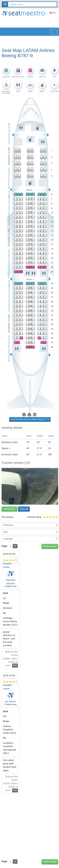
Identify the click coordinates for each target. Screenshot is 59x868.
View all (24, 509)
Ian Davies (10, 701)
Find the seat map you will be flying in (30, 419)
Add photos (9, 509)
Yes (15, 665)
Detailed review (7, 565)
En (52, 13)
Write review (50, 546)
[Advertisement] (30, 22)
